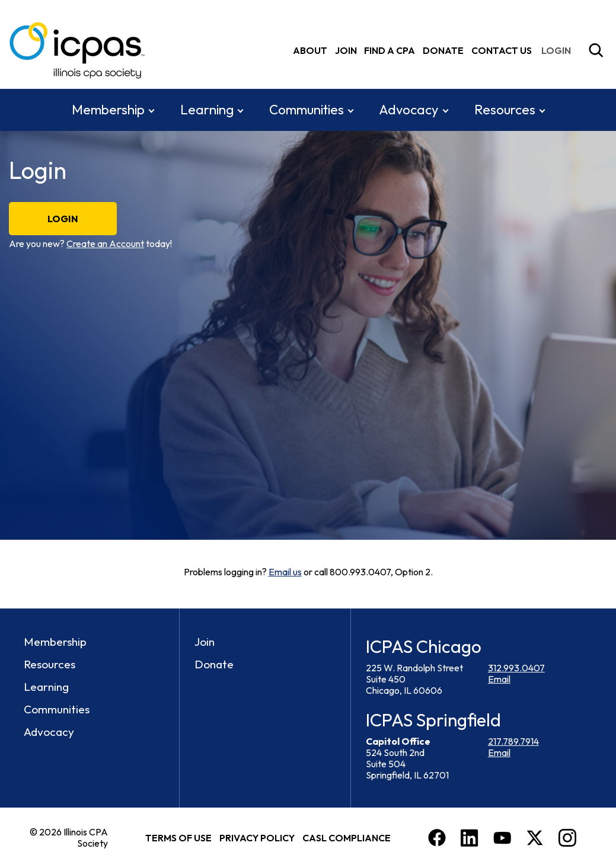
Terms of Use (178, 837)
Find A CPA (390, 50)
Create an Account (105, 244)
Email (499, 679)
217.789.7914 (513, 741)
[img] (558, 50)
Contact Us (502, 50)
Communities (307, 109)
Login (63, 219)
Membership (108, 109)
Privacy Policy (257, 837)
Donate (443, 50)
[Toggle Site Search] (596, 50)
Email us (285, 572)
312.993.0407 (516, 668)
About (310, 50)
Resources (505, 109)
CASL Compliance (347, 837)
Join (346, 50)
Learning (207, 109)
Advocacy (409, 109)
